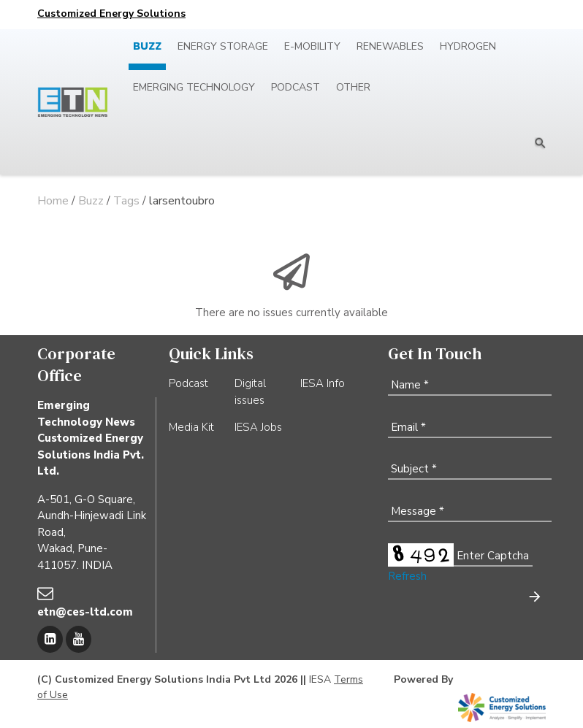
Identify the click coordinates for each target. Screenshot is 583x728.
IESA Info (323, 383)
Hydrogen (468, 46)
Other (353, 87)
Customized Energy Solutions (111, 14)
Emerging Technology (194, 87)
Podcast (296, 87)
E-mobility (312, 46)
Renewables (390, 46)
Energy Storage (223, 46)
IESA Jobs (258, 427)
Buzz (147, 46)
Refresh (407, 576)
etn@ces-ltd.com (85, 612)
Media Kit (191, 427)
